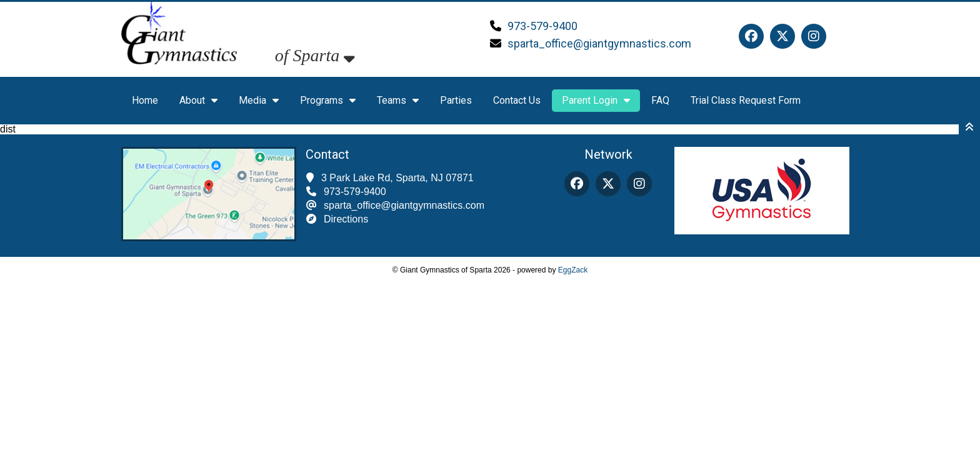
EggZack (573, 270)
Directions (346, 219)
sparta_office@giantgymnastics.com (599, 43)
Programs (328, 100)
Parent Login (596, 100)
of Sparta (315, 55)
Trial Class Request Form (746, 100)
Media (259, 100)
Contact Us (517, 100)
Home (145, 100)
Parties (456, 100)
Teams (398, 100)
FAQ (660, 100)
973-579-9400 (542, 26)
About (198, 100)
